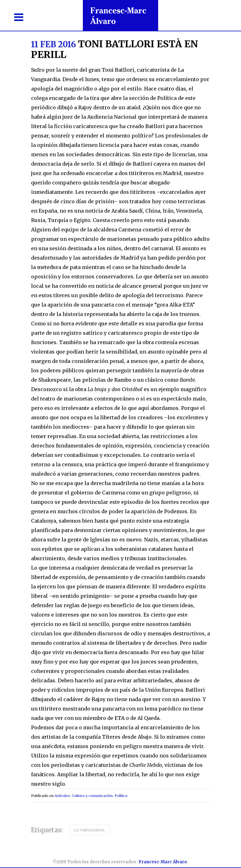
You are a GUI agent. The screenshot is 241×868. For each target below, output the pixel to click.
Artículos (62, 796)
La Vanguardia (90, 830)
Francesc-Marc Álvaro (163, 862)
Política (121, 796)
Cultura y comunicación (92, 796)
